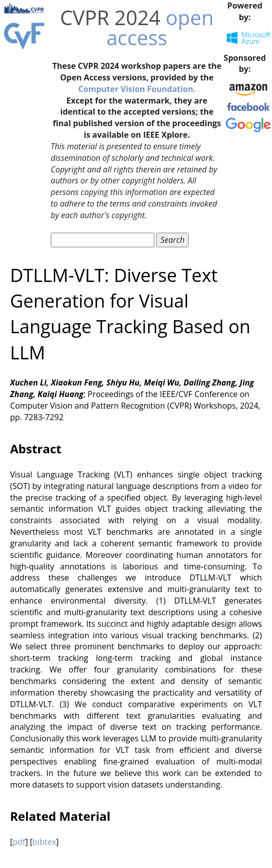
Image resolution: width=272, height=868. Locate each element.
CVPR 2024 (110, 17)
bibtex (44, 842)
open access (160, 27)
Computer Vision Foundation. (137, 89)
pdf (19, 842)
